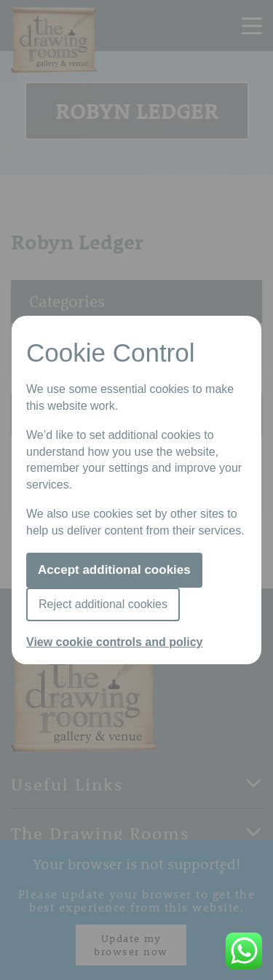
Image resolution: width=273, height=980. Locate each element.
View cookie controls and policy (114, 642)
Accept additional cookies (114, 570)
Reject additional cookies (103, 604)
